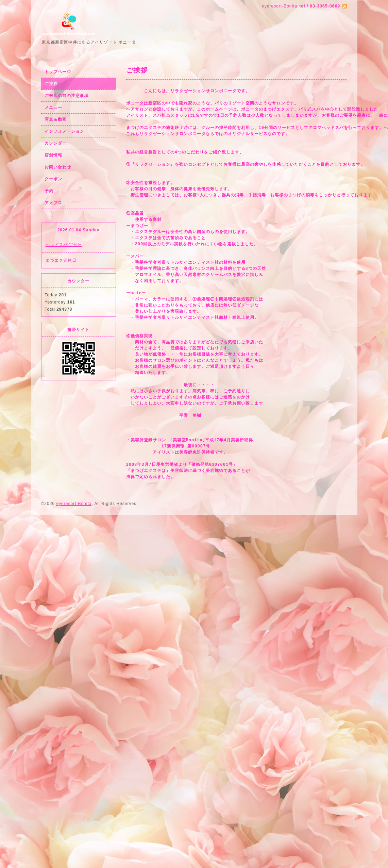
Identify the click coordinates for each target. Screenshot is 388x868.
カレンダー (56, 143)
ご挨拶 (51, 84)
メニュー (53, 108)
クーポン (53, 179)
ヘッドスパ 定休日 (64, 245)
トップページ (58, 72)
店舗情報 (53, 155)
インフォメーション (64, 131)
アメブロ (53, 203)
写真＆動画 (56, 119)
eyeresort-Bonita (74, 504)
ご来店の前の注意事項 (67, 96)
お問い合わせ (58, 167)
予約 (49, 191)
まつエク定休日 (61, 260)
